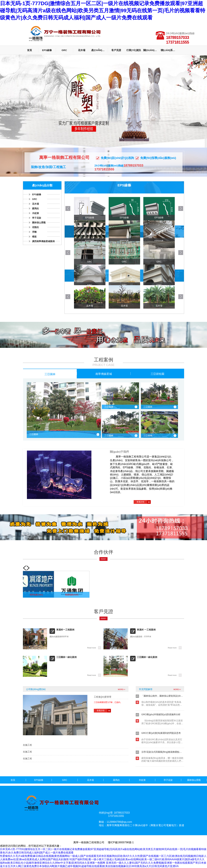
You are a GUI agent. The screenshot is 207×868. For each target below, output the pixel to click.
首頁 (30, 50)
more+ (103, 559)
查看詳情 (140, 502)
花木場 (82, 50)
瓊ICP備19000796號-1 (121, 842)
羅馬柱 (35, 208)
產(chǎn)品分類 (99, 50)
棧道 (34, 237)
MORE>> (122, 689)
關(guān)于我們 (152, 50)
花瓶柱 (35, 227)
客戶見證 (116, 50)
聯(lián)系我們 (169, 50)
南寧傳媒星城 (104, 374)
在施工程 (27, 745)
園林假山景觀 (39, 223)
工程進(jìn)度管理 (103, 697)
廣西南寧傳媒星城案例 (43, 241)
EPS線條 (47, 50)
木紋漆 (35, 213)
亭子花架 (37, 218)
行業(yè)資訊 (134, 50)
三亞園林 (50, 374)
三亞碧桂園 (157, 374)
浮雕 (34, 232)
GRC (64, 50)
